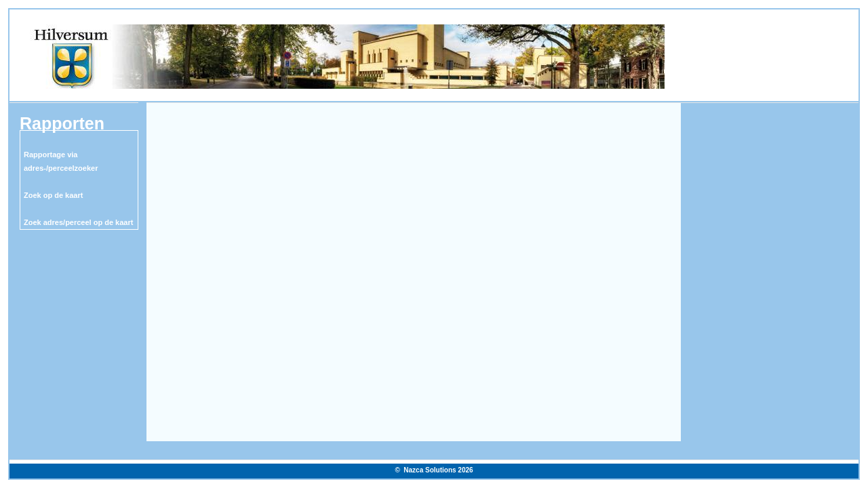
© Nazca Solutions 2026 (434, 470)
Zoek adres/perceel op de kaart (78, 222)
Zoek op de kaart (53, 195)
